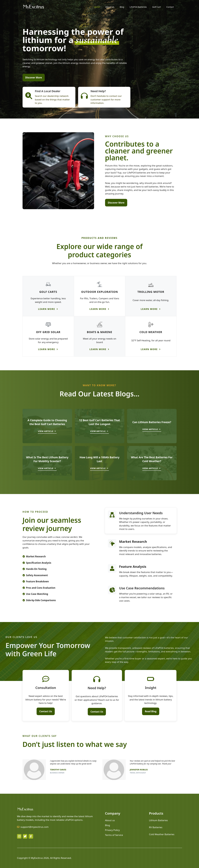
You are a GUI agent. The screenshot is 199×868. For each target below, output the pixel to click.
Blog (122, 7)
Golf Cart (157, 7)
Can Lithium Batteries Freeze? (152, 422)
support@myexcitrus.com (35, 827)
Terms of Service (114, 835)
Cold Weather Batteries (162, 834)
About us (110, 820)
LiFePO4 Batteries (138, 7)
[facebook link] (31, 836)
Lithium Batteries (158, 820)
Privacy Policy (112, 830)
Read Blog (151, 711)
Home (97, 7)
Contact (170, 7)
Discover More (34, 78)
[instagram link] (19, 836)
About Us (110, 7)
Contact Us (46, 711)
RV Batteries (156, 827)
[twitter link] (25, 836)
